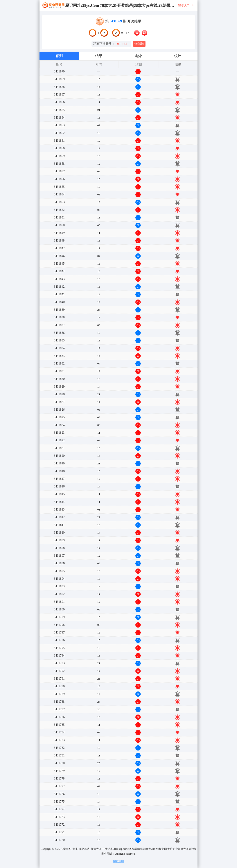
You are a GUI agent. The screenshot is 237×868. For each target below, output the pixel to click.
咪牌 (139, 44)
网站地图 (118, 861)
